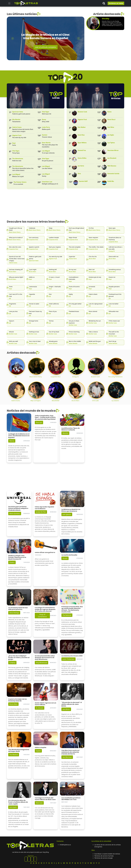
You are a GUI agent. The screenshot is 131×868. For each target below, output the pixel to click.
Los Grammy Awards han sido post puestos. (18, 609)
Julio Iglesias (67, 514)
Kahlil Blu (111, 181)
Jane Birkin (66, 709)
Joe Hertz (81, 166)
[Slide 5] (50, 58)
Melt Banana (112, 166)
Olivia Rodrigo (14, 613)
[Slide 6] (54, 58)
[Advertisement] (105, 47)
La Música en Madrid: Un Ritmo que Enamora (71, 510)
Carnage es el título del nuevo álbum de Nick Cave (45, 799)
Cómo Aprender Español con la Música (44, 508)
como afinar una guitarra (45, 552)
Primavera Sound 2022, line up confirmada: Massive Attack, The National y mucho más (72, 609)
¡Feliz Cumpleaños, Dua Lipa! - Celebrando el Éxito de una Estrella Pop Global (45, 417)
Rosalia (65, 558)
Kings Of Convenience (42, 616)
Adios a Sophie (41, 747)
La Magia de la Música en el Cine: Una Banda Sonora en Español (19, 436)
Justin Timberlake (68, 659)
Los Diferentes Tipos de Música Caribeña (71, 429)
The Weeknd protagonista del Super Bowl (19, 750)
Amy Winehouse (41, 663)
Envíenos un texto (116, 3)
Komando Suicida (113, 174)
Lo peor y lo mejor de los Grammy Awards (18, 700)
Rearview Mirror (113, 150)
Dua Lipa (39, 422)
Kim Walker (82, 127)
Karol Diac (81, 135)
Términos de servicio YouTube (104, 856)
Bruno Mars (13, 704)
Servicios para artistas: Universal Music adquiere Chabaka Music (18, 508)
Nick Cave (39, 803)
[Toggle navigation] (9, 3)
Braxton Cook (82, 112)
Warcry (12, 441)
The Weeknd (14, 755)
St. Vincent (40, 708)
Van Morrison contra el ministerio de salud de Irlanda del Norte (70, 752)
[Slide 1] (37, 58)
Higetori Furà (82, 119)
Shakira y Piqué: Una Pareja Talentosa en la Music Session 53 (17, 557)
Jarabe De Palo (41, 512)
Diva (79, 174)
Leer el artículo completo (46, 47)
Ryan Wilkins (82, 143)
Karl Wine (111, 127)
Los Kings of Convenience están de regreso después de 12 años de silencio (45, 609)
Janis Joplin (13, 807)
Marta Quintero (15, 513)
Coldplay (12, 663)
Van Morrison (67, 757)
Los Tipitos (111, 143)
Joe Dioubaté (112, 158)
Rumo (109, 112)
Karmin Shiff (83, 181)
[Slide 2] (41, 58)
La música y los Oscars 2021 (72, 656)
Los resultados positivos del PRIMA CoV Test (71, 799)
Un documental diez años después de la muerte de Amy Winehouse (45, 658)
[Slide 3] (44, 58)
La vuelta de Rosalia (69, 555)
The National (67, 615)
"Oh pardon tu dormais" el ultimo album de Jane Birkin (72, 704)
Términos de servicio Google (104, 858)
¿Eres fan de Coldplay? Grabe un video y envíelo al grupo (19, 658)
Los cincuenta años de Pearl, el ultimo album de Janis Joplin (18, 802)
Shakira (12, 562)
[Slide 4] (47, 58)
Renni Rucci (111, 119)
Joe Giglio (111, 135)
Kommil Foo (82, 150)
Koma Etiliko (82, 158)
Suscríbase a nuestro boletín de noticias (107, 854)
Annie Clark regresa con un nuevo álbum (45, 704)
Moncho (65, 433)
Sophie (38, 751)
